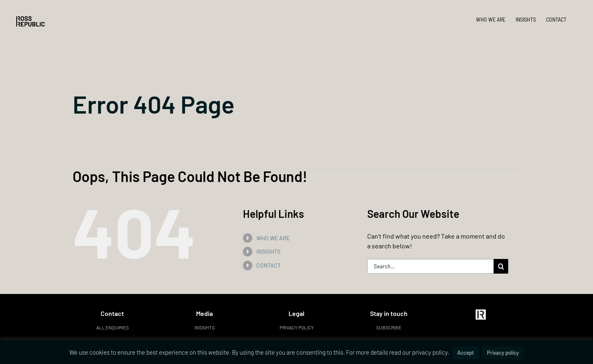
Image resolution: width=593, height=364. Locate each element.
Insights (205, 327)
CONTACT (269, 265)
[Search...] (431, 266)
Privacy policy (297, 327)
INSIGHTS (268, 251)
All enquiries (112, 327)
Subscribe (389, 327)
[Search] (501, 266)
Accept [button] (466, 353)
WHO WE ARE (273, 238)
